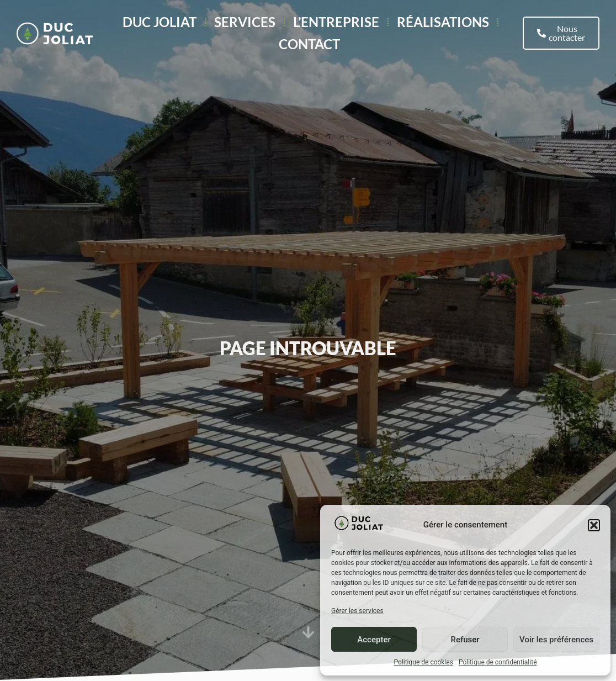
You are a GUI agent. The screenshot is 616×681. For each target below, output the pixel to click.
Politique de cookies (424, 662)
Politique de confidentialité (498, 662)
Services (245, 22)
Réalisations (443, 22)
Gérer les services (357, 611)
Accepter (374, 640)
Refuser (465, 640)
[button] (594, 525)
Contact (309, 44)
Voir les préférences (556, 640)
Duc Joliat (160, 22)
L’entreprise (336, 22)
